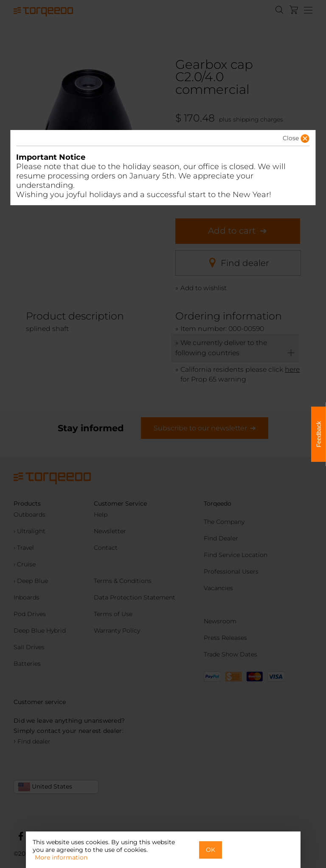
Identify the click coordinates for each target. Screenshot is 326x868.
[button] (283, 141)
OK (211, 850)
